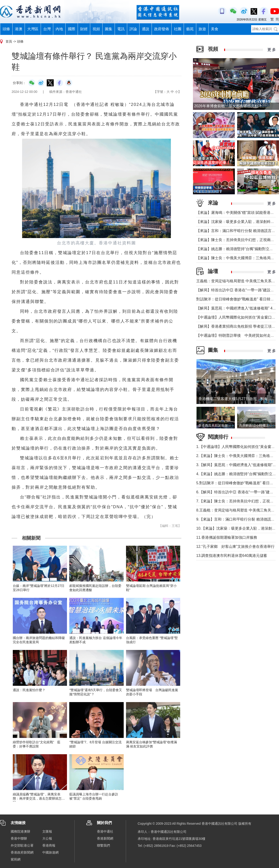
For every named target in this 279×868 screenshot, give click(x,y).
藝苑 (190, 29)
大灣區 (33, 29)
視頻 (96, 29)
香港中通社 (105, 831)
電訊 (121, 29)
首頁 (9, 41)
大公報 (47, 838)
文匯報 (47, 831)
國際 (72, 29)
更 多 (272, 50)
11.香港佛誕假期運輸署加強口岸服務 (227, 537)
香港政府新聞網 (22, 852)
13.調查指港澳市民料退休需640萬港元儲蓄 (232, 556)
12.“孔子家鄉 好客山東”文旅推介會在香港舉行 (235, 547)
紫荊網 (16, 859)
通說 (146, 29)
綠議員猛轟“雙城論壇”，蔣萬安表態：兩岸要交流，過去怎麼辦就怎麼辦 (39, 798)
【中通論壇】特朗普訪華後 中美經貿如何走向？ (237, 335)
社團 (178, 29)
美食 (215, 29)
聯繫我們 (103, 845)
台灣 (47, 29)
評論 (133, 29)
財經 (84, 29)
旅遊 (202, 29)
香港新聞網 (105, 838)
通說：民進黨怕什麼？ (29, 690)
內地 (59, 29)
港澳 (19, 29)
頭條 (6, 29)
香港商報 (49, 845)
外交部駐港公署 (22, 845)
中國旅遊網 (50, 852)
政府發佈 (162, 29)
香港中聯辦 (19, 838)
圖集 (109, 29)
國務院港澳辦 (20, 831)
